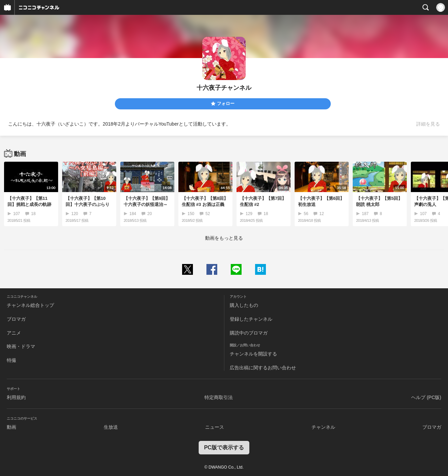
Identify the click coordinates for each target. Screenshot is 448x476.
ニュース (215, 427)
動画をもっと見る (224, 238)
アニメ (14, 333)
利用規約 (16, 397)
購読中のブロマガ (249, 333)
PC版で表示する (224, 447)
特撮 (11, 360)
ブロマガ (16, 319)
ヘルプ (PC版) (426, 397)
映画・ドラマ (21, 346)
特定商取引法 (219, 397)
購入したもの (244, 305)
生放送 (111, 427)
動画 (11, 427)
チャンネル (323, 427)
